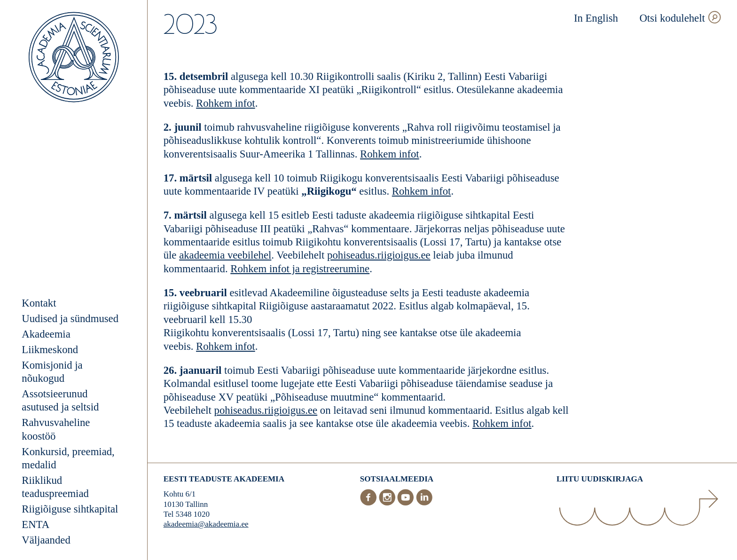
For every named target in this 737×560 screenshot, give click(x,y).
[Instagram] (388, 503)
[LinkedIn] (424, 503)
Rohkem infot (226, 103)
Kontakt (39, 303)
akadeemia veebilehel (225, 255)
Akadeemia (46, 334)
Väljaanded (46, 540)
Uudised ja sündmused (70, 319)
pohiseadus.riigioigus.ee (379, 255)
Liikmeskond (50, 350)
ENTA (35, 525)
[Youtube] (407, 503)
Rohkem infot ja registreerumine (300, 269)
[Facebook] (369, 503)
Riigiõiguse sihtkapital (70, 509)
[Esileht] (74, 59)
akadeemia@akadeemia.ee (206, 524)
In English (596, 18)
